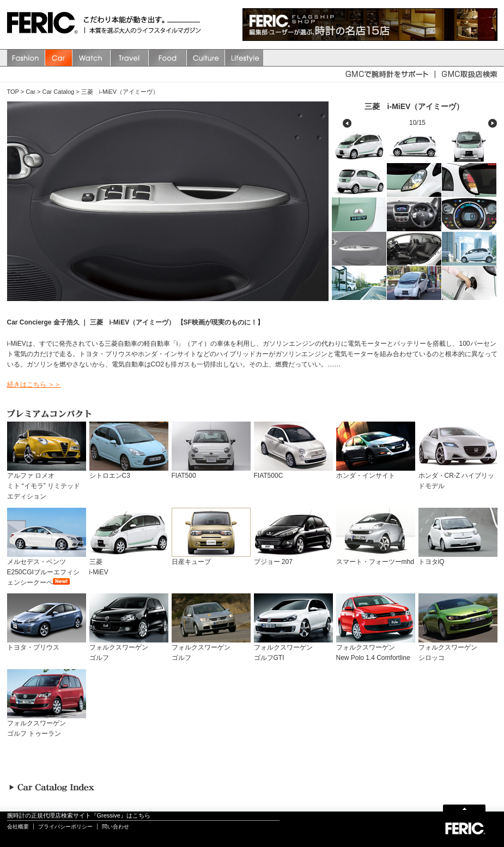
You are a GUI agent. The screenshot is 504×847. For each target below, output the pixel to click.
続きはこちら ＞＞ (34, 385)
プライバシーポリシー (65, 827)
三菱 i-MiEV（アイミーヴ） (120, 92)
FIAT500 (211, 472)
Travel (130, 58)
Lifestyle (244, 58)
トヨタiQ (458, 558)
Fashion (26, 58)
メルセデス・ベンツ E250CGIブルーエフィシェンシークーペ (47, 569)
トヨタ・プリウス (47, 644)
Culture (206, 58)
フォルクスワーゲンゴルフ (129, 649)
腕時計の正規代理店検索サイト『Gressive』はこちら (79, 815)
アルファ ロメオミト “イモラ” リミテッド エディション (47, 482)
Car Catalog (59, 92)
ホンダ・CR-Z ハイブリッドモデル (458, 477)
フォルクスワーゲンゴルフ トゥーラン (47, 725)
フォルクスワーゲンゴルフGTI (293, 649)
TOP (13, 92)
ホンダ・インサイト (376, 472)
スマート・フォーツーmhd (376, 558)
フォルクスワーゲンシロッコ (458, 649)
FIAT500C (293, 472)
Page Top (464, 807)
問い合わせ (116, 827)
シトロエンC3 (129, 472)
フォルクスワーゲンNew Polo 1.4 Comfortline (376, 649)
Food (168, 58)
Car (59, 58)
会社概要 (18, 827)
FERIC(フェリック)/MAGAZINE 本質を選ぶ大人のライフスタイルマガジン (45, 25)
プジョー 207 (293, 558)
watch (92, 58)
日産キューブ (211, 558)
